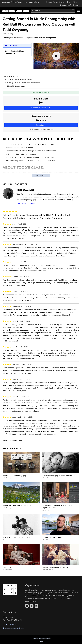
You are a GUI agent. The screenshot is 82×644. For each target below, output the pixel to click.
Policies (41, 641)
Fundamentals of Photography (14, 475)
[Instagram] (37, 606)
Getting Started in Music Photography (14, 52)
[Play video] (56, 56)
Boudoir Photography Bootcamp (55, 567)
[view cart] (76, 2)
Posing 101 (7, 567)
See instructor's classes (26, 203)
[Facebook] (32, 606)
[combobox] (53, 11)
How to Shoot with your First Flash (16, 537)
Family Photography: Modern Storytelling (59, 475)
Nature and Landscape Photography (17, 505)
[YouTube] (27, 606)
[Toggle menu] (78, 11)
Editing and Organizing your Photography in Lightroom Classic (60, 506)
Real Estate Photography (52, 537)
